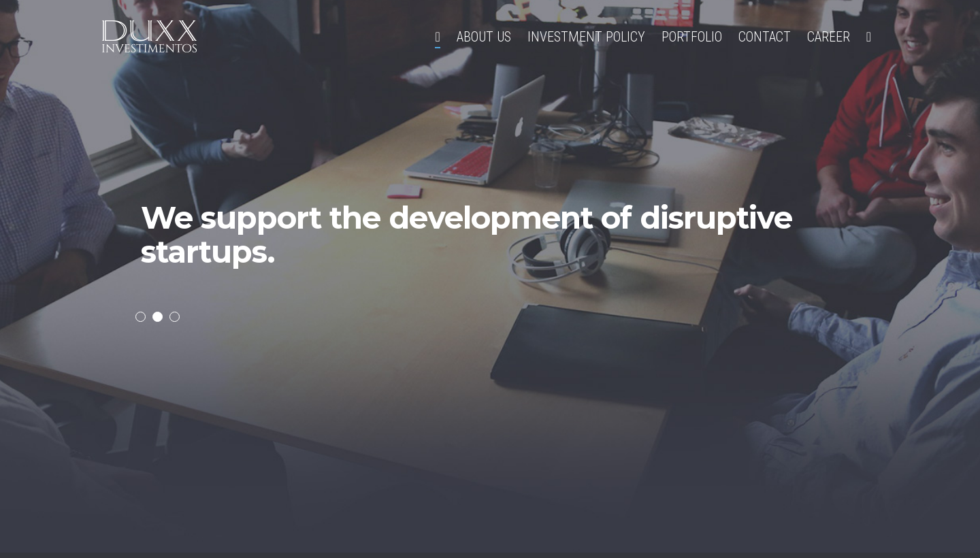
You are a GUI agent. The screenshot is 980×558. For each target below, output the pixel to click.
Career (829, 37)
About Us (484, 37)
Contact (765, 37)
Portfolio (692, 37)
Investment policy (586, 37)
